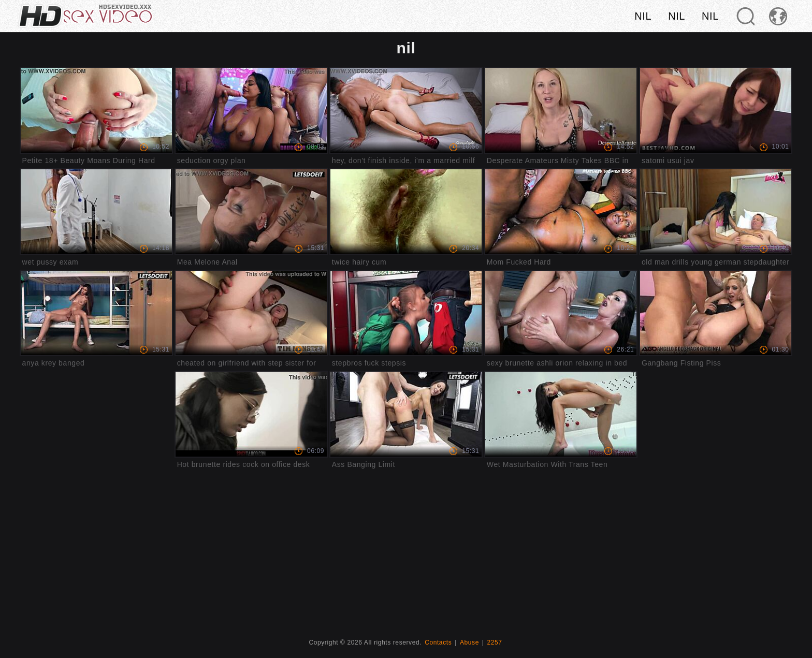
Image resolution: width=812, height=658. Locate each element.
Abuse (469, 642)
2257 (495, 642)
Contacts (438, 642)
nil (643, 16)
